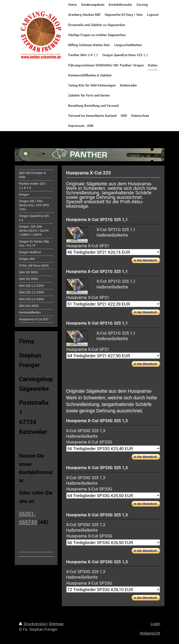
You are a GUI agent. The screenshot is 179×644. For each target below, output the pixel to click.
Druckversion (33, 624)
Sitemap (56, 624)
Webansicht (150, 633)
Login (155, 624)
